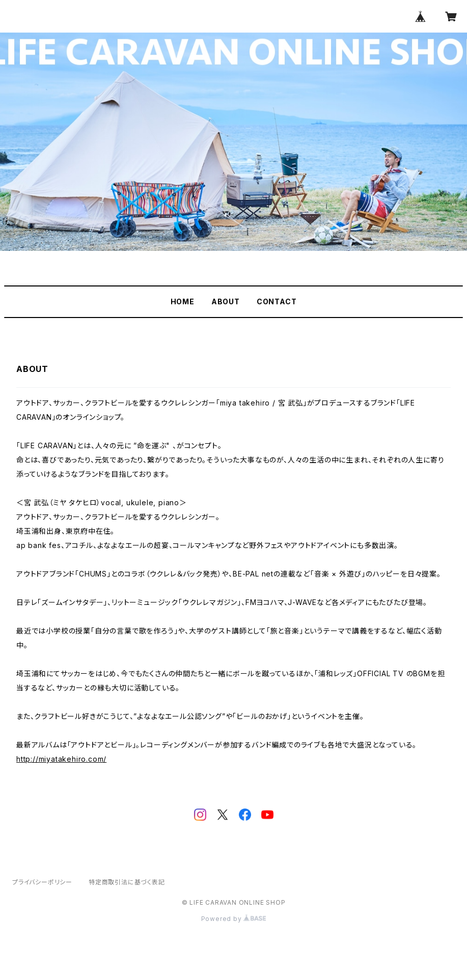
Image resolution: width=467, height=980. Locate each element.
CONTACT (277, 301)
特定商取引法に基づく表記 (127, 882)
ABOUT (226, 301)
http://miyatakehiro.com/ (61, 759)
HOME (183, 301)
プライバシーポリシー (42, 882)
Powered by (234, 919)
